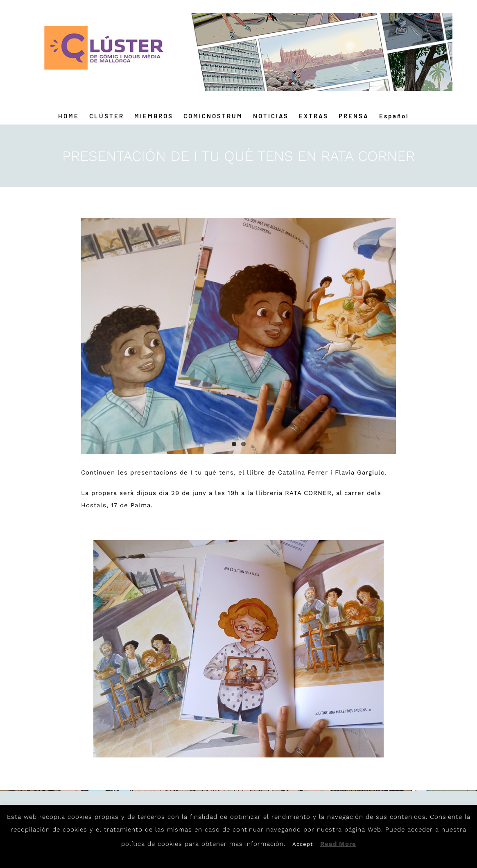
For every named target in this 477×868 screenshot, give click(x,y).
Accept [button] (303, 844)
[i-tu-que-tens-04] (238, 336)
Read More (338, 844)
